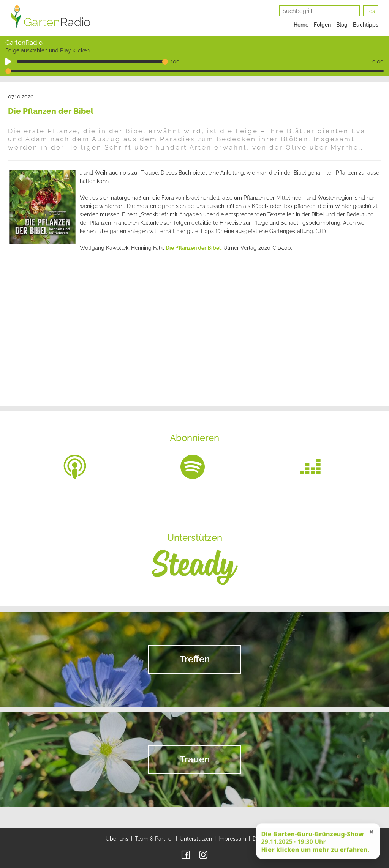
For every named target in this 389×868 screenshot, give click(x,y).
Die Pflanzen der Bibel (193, 248)
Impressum (232, 839)
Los (371, 11)
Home (301, 25)
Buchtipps (366, 25)
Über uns (117, 839)
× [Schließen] (372, 834)
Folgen (322, 25)
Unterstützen (196, 839)
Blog (342, 25)
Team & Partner (154, 839)
